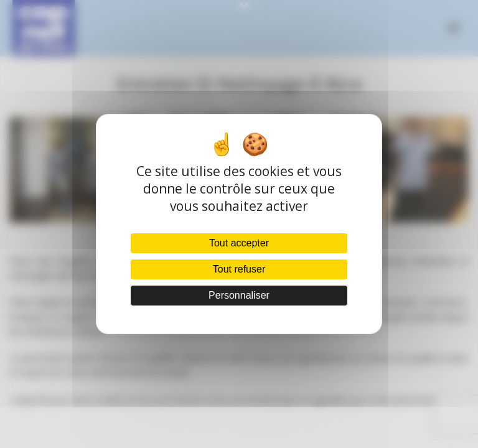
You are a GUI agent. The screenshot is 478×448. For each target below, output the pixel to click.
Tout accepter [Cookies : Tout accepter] (239, 243)
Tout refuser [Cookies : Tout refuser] (239, 269)
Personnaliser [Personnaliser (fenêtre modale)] (239, 295)
